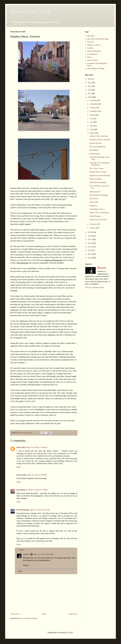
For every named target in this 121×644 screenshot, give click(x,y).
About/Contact (93, 60)
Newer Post (15, 614)
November (94, 104)
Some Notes (94, 199)
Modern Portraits (96, 143)
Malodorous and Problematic (100, 176)
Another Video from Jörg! (99, 136)
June (92, 122)
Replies (22, 550)
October (93, 108)
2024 (90, 83)
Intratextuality (95, 154)
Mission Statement (94, 51)
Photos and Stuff (31, 11)
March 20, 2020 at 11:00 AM (37, 447)
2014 (90, 250)
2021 (90, 93)
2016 (90, 243)
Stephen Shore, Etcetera (98, 172)
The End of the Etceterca (98, 220)
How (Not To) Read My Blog (98, 39)
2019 (90, 232)
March (92, 133)
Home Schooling (96, 179)
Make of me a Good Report (99, 213)
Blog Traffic (94, 202)
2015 (90, 247)
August (93, 115)
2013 (90, 254)
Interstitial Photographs (98, 182)
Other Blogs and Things (96, 68)
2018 (90, 236)
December (94, 100)
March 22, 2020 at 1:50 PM (38, 490)
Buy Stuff (91, 36)
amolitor (26, 554)
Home (44, 614)
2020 (90, 97)
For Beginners (92, 54)
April (92, 129)
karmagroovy (22, 490)
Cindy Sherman (95, 216)
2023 (90, 86)
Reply (19, 467)
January (93, 228)
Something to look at (97, 209)
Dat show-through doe (98, 147)
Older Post (73, 614)
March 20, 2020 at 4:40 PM (37, 475)
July (92, 119)
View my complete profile (94, 287)
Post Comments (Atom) (29, 618)
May (92, 126)
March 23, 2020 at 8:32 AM (40, 510)
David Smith (21, 475)
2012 (90, 258)
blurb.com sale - (95, 192)
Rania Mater (94, 150)
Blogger (70, 633)
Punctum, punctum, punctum (100, 140)
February (93, 224)
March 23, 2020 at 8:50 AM (43, 554)
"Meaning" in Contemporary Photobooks (100, 164)
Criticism (91, 42)
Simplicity (93, 206)
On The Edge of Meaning (99, 195)
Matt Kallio (21, 447)
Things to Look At (94, 45)
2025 (90, 79)
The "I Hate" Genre (96, 168)
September (94, 111)
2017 (90, 240)
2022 (90, 90)
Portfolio (90, 48)
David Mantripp (23, 510)
